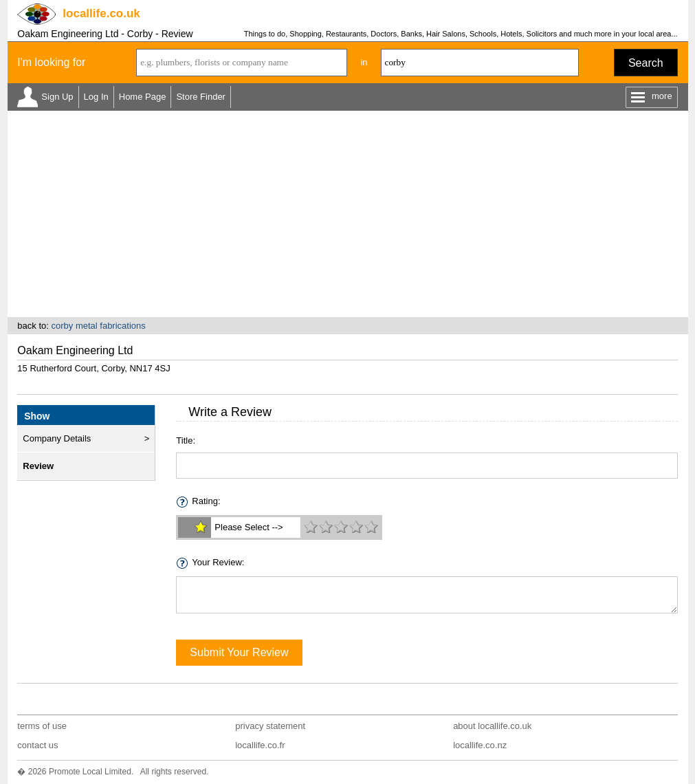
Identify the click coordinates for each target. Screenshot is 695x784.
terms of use (42, 726)
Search (646, 63)
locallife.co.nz (480, 745)
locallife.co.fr (260, 745)
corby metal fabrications (98, 326)
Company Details (57, 438)
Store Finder (201, 97)
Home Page (143, 97)
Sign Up (57, 97)
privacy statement (270, 726)
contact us (37, 745)
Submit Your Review (239, 652)
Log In (96, 97)
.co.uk (101, 13)
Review (38, 466)
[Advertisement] (348, 214)
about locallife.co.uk (492, 726)
